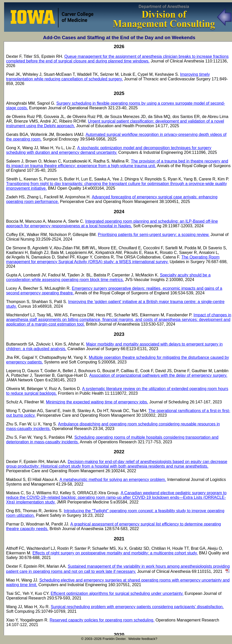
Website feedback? (143, 639)
